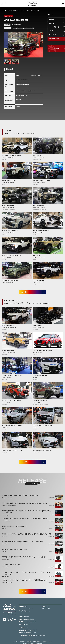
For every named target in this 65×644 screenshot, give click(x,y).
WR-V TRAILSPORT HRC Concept (43, 426)
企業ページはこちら (36, 75)
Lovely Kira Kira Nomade (40, 401)
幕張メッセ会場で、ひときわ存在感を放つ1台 (15, 528)
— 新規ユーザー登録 (45, 612)
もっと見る (26, 292)
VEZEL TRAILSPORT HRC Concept (12, 451)
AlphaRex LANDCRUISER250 (41, 181)
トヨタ (15, 11)
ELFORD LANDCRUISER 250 (11, 231)
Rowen (4, 530)
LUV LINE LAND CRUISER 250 (11, 255)
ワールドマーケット (7, 500)
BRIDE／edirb (6, 561)
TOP (5, 11)
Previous (7, 45)
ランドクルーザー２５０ (9, 327)
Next (40, 45)
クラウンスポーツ (38, 327)
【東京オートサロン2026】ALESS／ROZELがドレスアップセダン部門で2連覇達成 (25, 521)
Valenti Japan (6, 517)
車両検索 (10, 11)
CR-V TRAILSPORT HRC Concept (12, 426)
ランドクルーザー (22, 11)
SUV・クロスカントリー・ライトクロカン (23, 28)
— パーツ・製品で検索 (24, 615)
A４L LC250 (36, 255)
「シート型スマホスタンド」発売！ (12, 567)
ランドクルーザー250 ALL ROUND (12, 156)
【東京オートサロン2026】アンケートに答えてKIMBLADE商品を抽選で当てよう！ (25, 582)
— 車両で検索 (22, 613)
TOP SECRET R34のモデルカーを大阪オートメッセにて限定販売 (20, 497)
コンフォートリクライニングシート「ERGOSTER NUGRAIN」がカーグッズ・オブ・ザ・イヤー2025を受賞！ (28, 575)
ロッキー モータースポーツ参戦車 (43, 351)
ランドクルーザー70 (38, 206)
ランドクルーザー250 (8, 206)
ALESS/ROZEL (6, 523)
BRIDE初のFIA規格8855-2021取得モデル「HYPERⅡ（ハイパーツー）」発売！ (24, 559)
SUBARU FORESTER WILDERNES (12, 376)
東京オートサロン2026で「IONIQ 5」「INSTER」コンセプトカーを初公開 (23, 544)
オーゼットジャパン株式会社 (9, 507)
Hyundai (4, 538)
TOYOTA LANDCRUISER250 (10, 280)
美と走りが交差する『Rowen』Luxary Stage (15, 551)
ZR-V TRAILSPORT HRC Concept (42, 451)
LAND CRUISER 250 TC (9, 181)
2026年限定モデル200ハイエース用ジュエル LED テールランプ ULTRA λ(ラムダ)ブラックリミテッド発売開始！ (27, 514)
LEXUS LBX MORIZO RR (40, 376)
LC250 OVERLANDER (39, 280)
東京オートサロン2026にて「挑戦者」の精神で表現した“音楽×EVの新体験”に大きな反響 (27, 536)
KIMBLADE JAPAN (7, 584)
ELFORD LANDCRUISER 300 (41, 231)
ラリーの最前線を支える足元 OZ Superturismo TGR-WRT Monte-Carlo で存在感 (25, 505)
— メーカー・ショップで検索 (26, 612)
